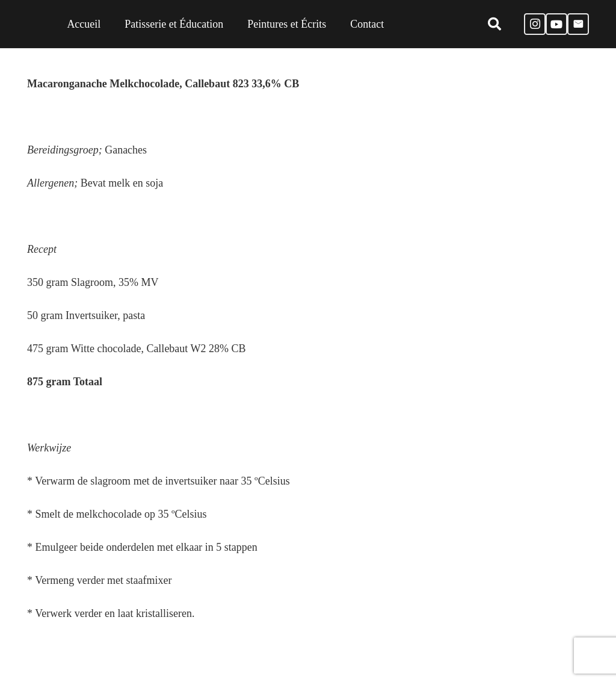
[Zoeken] (494, 24)
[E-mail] (578, 24)
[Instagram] (535, 24)
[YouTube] (556, 24)
